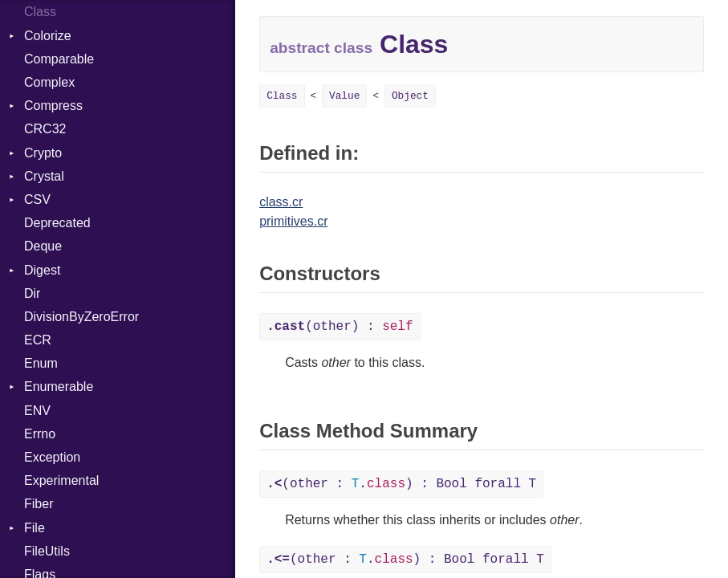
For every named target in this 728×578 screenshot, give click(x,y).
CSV (37, 199)
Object (410, 96)
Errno (40, 434)
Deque (43, 246)
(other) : (340, 327)
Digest (42, 270)
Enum (41, 363)
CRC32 (45, 129)
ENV (37, 411)
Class (40, 12)
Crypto (43, 153)
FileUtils (47, 551)
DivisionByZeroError (81, 317)
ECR (38, 340)
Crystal (44, 176)
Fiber (39, 504)
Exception (52, 457)
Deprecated (57, 223)
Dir (32, 293)
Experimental (61, 480)
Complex (49, 82)
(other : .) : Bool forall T (401, 484)
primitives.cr (293, 221)
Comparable (59, 59)
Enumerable (59, 387)
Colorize (48, 36)
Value (344, 96)
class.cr (281, 202)
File (35, 528)
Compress (53, 106)
